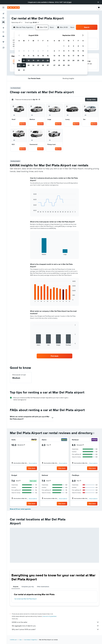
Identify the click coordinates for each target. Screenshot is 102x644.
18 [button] (29, 60)
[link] (54, 356)
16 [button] (19, 60)
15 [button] (48, 56)
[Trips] (3, 42)
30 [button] (19, 70)
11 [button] (29, 56)
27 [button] (38, 65)
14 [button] (43, 56)
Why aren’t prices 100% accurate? (55, 629)
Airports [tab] (16, 587)
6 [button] (38, 51)
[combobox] (17, 22)
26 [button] (33, 65)
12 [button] (33, 56)
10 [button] (24, 56)
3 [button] (24, 51)
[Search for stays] (3, 18)
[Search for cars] (3, 22)
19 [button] (33, 60)
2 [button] (19, 51)
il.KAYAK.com (13, 640)
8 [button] (48, 51)
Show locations (33, 463)
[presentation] (94, 433)
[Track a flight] (3, 32)
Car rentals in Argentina (30, 640)
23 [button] (19, 65)
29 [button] (48, 65)
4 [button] (29, 51)
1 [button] (48, 46)
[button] (98, 2)
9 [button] (19, 56)
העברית (69, 2)
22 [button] (48, 60)
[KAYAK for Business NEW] (3, 36)
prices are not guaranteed (49, 616)
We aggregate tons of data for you (55, 626)
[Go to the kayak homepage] (13, 8)
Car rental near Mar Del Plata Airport (25, 599)
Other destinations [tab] (43, 587)
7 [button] (43, 51)
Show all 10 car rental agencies (20, 509)
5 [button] (33, 51)
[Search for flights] (3, 14)
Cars (20, 640)
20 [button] (38, 60)
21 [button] (43, 60)
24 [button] (24, 65)
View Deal (23, 124)
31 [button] (24, 70)
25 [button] (29, 65)
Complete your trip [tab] (28, 587)
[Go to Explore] (3, 28)
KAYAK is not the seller (55, 622)
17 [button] (24, 60)
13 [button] (38, 56)
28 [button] (43, 65)
